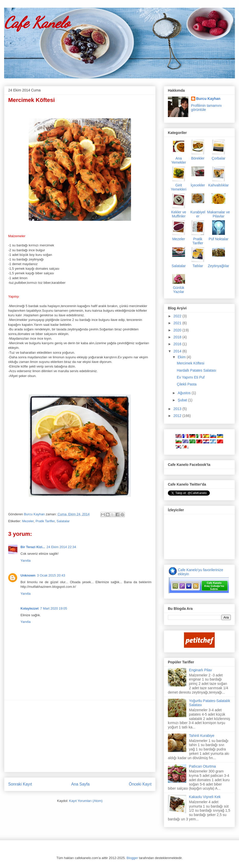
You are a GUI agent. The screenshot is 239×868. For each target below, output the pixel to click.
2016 (178, 344)
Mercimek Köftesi (191, 363)
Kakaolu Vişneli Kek (205, 797)
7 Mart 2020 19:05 (54, 608)
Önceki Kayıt (140, 784)
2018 (178, 337)
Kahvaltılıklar (219, 185)
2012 (178, 416)
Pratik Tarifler (45, 521)
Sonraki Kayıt (20, 784)
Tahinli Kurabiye (202, 736)
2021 (178, 323)
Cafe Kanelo (37, 23)
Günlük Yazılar (179, 290)
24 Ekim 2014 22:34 (61, 547)
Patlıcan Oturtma (203, 766)
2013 (178, 409)
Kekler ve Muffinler (179, 214)
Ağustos (184, 393)
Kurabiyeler (198, 214)
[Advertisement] (80, 736)
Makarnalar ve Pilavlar (219, 214)
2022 (178, 316)
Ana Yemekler (179, 160)
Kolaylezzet (30, 608)
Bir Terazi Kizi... (33, 547)
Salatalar (63, 521)
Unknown (28, 575)
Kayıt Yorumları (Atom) (86, 801)
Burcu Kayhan (35, 514)
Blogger (132, 858)
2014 (178, 351)
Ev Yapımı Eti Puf (191, 377)
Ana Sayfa (80, 784)
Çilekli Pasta (187, 384)
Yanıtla (26, 561)
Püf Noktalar (218, 239)
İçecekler (198, 185)
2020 (178, 330)
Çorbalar (219, 158)
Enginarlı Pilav (201, 670)
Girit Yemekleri (179, 187)
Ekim (182, 357)
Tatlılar (198, 266)
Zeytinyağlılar (218, 266)
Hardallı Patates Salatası (197, 370)
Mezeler (28, 521)
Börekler (198, 158)
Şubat (183, 400)
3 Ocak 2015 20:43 (51, 575)
